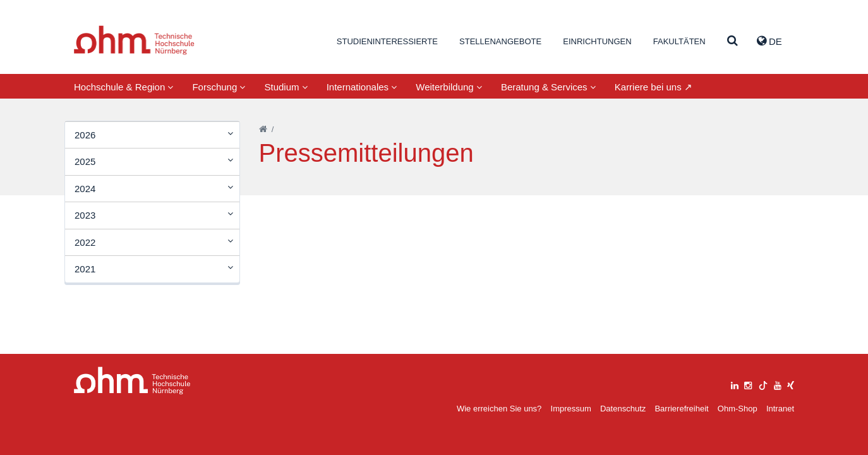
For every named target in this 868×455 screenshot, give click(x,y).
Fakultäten (679, 41)
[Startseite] (263, 129)
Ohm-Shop (738, 409)
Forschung (219, 87)
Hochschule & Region (124, 87)
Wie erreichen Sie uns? (499, 409)
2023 (85, 215)
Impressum (571, 409)
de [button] (769, 41)
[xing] (791, 384)
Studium (286, 87)
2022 (85, 242)
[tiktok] (763, 384)
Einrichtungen (597, 41)
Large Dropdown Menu (132, 381)
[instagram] (748, 384)
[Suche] (732, 41)
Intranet (780, 409)
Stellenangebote (500, 41)
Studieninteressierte (387, 41)
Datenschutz (623, 409)
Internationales (362, 87)
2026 (85, 135)
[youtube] (778, 384)
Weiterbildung (449, 87)
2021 (85, 269)
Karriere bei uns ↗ (654, 87)
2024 (85, 189)
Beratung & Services (548, 87)
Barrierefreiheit (681, 409)
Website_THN (134, 40)
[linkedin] (735, 384)
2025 (85, 161)
